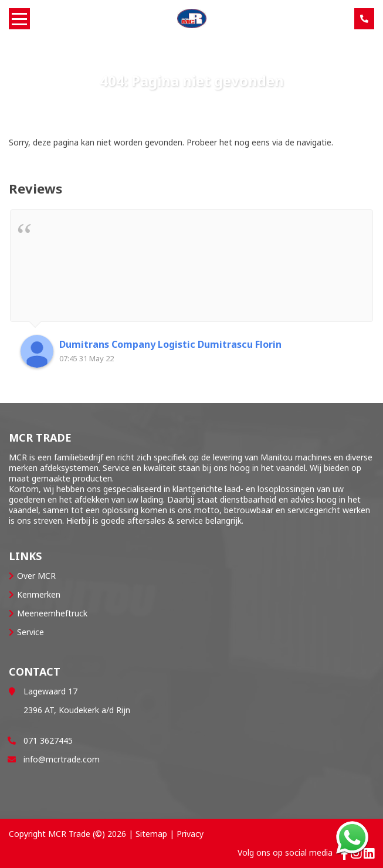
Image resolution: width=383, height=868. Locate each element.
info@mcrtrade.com (62, 759)
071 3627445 (48, 740)
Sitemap (151, 834)
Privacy (190, 834)
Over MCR (36, 576)
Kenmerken (39, 594)
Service (30, 632)
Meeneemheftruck (52, 613)
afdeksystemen (69, 468)
